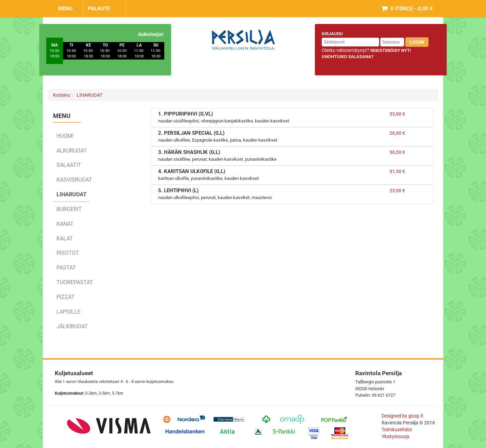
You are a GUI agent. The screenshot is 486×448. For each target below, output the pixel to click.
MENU (68, 9)
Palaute (99, 9)
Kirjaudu (332, 34)
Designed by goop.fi (402, 416)
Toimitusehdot (397, 430)
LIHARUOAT (89, 95)
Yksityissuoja (395, 436)
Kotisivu (62, 95)
